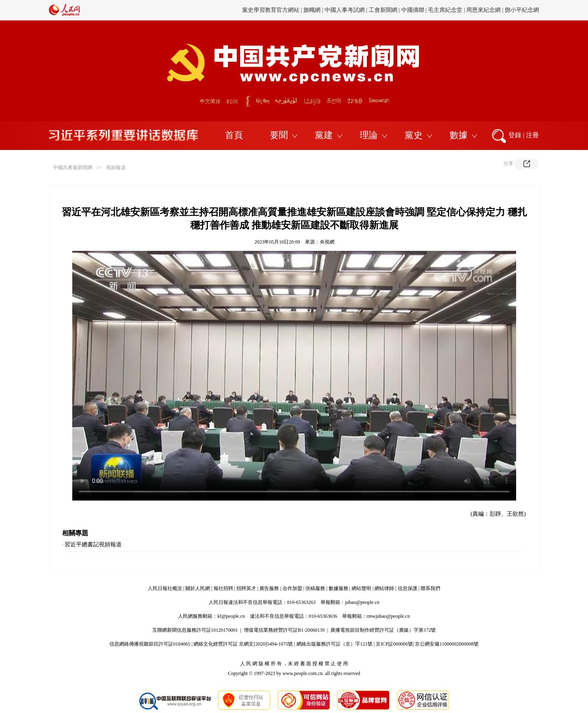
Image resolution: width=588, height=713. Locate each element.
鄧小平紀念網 (522, 10)
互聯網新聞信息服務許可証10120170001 (195, 630)
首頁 (234, 135)
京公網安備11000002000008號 (447, 644)
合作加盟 (292, 588)
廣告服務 (269, 588)
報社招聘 (223, 588)
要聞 (279, 135)
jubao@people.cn (362, 602)
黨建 (324, 135)
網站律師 (384, 588)
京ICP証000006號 (394, 644)
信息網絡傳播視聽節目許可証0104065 (150, 644)
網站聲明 (361, 588)
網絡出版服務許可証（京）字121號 (334, 644)
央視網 (327, 242)
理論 (369, 135)
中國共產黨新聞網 (73, 168)
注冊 (532, 135)
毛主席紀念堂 (445, 10)
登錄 (515, 135)
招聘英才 (246, 588)
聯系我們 (430, 588)
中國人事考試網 (345, 10)
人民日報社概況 (165, 588)
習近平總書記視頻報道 (93, 544)
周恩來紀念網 (483, 10)
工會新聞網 (383, 10)
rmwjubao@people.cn (388, 616)
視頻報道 (116, 168)
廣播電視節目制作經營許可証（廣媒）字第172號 (383, 630)
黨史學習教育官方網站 (272, 10)
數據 (459, 135)
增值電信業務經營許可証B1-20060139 (284, 630)
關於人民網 (198, 588)
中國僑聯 (413, 10)
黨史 (414, 135)
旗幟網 (312, 10)
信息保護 (408, 588)
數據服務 (339, 588)
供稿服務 (315, 588)
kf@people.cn (231, 616)
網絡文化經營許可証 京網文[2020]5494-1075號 (243, 644)
